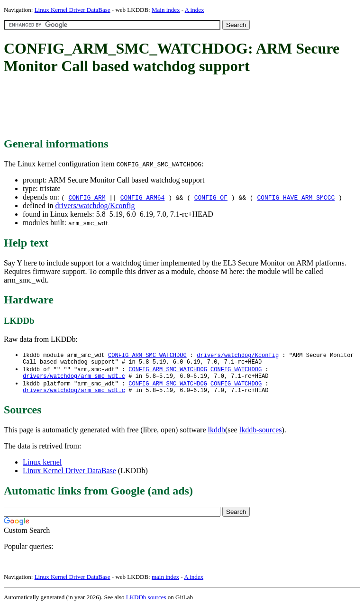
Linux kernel (42, 468)
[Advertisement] (176, 107)
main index (165, 582)
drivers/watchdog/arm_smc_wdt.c (74, 380)
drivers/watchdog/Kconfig (95, 206)
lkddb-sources (261, 435)
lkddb (217, 435)
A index (195, 10)
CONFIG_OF (211, 197)
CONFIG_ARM (87, 197)
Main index (166, 10)
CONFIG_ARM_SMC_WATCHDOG (147, 355)
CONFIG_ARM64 (143, 197)
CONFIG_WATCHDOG (236, 371)
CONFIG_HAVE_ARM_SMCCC (296, 197)
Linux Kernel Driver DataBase (73, 10)
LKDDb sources (146, 603)
